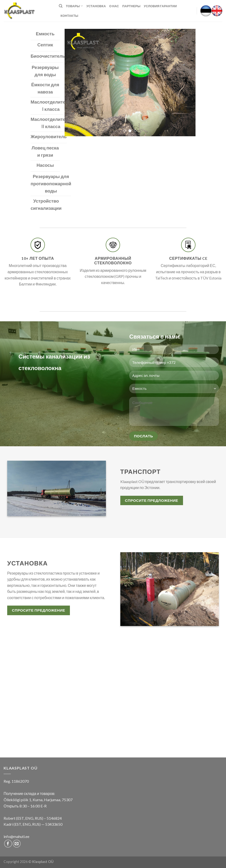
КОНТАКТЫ (69, 16)
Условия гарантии (160, 6)
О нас (114, 6)
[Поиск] (61, 6)
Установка (96, 6)
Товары (74, 6)
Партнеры (131, 6)
